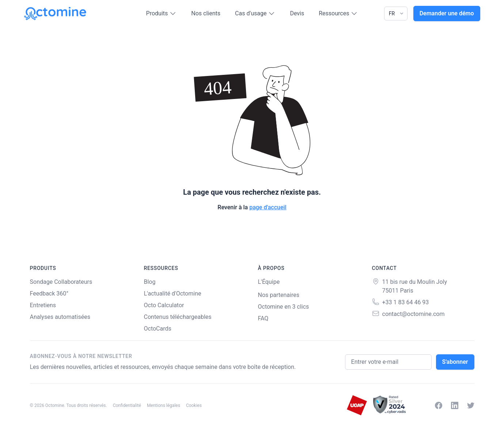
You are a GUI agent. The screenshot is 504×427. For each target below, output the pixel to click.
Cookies (194, 405)
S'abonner (455, 362)
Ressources (338, 14)
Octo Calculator (164, 305)
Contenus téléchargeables (178, 317)
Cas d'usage (255, 14)
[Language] (396, 14)
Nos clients (206, 13)
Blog (150, 282)
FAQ (263, 318)
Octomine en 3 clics (284, 307)
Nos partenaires (279, 295)
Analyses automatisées (60, 317)
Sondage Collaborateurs (61, 282)
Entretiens (43, 305)
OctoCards (158, 329)
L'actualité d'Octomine (173, 293)
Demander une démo (447, 13)
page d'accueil (268, 207)
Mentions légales (164, 405)
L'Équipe (269, 282)
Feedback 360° (49, 293)
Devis (297, 13)
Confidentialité (127, 405)
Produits (162, 14)
